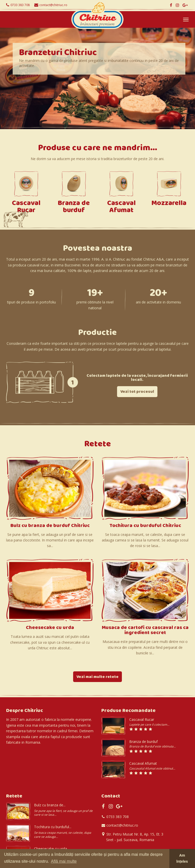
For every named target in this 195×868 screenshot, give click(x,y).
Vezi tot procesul (137, 392)
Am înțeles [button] (182, 858)
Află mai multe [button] (64, 861)
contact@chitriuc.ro (53, 5)
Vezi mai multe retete (97, 677)
